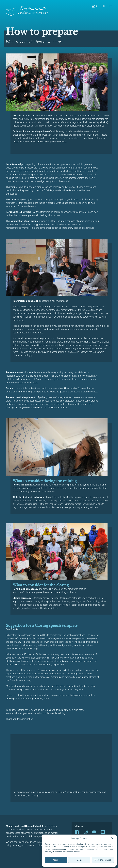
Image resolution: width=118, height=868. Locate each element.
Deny (79, 860)
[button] (112, 838)
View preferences (103, 860)
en (103, 6)
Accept (56, 860)
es (111, 6)
